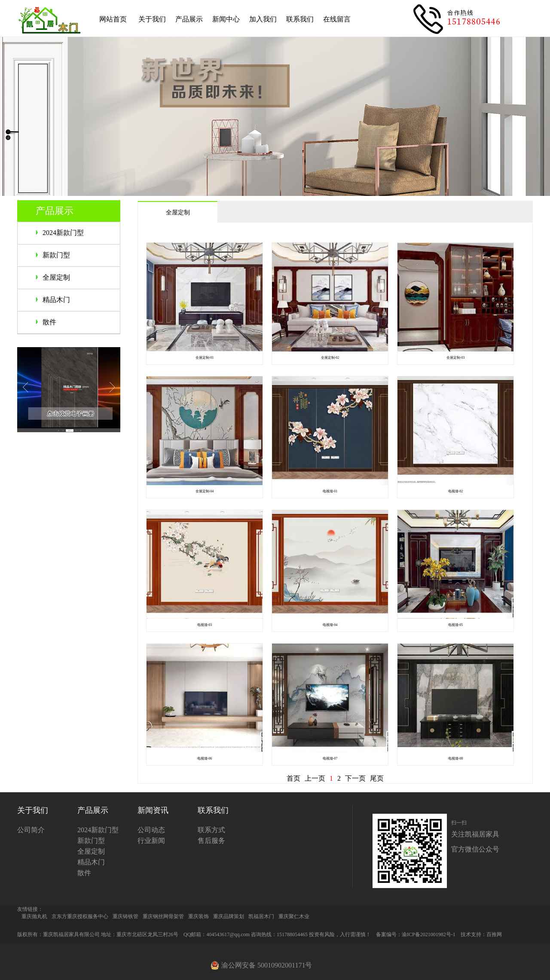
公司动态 (151, 830)
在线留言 (337, 19)
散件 (49, 322)
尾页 (377, 778)
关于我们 (152, 19)
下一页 (355, 778)
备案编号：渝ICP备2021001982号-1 (416, 934)
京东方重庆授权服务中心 (80, 916)
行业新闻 (151, 841)
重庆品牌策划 (229, 916)
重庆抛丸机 (34, 916)
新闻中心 (226, 19)
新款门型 (56, 255)
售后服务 (211, 841)
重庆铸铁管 (125, 916)
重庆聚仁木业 (294, 916)
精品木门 (56, 300)
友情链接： (30, 909)
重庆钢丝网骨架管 (163, 916)
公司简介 (31, 830)
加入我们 (263, 19)
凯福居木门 (261, 916)
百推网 (494, 934)
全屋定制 (56, 277)
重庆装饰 (199, 916)
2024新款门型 (63, 233)
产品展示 (189, 19)
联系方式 (211, 830)
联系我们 (300, 19)
